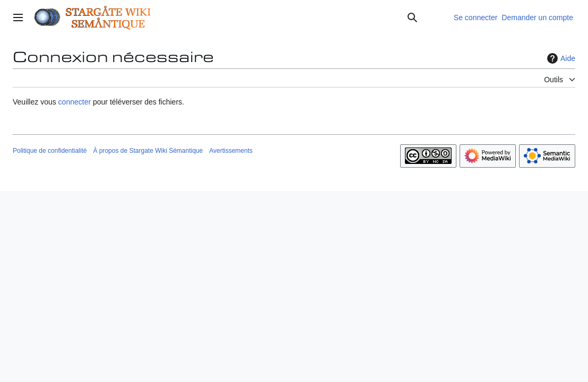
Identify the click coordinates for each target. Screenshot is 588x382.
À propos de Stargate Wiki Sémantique (148, 151)
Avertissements (231, 151)
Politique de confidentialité (50, 151)
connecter (75, 102)
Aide (560, 58)
